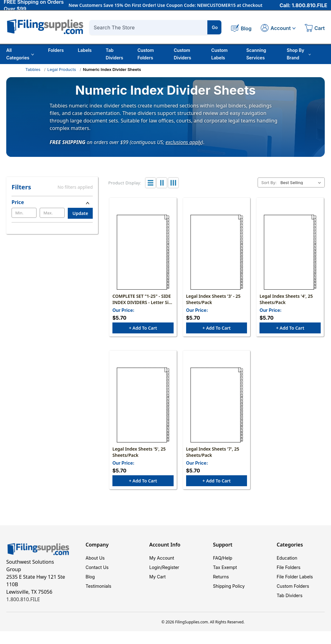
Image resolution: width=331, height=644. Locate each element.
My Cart (158, 577)
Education (287, 558)
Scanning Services (256, 54)
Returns (221, 577)
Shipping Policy (229, 586)
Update (80, 213)
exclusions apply (184, 142)
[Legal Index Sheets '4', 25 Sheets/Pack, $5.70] (290, 252)
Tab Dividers (115, 54)
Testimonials (98, 586)
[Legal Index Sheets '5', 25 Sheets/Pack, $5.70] (143, 405)
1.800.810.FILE (23, 599)
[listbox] (302, 182)
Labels (85, 50)
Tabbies (33, 69)
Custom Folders (146, 54)
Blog (90, 577)
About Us (95, 558)
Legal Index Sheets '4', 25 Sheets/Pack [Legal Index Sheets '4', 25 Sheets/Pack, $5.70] (286, 299)
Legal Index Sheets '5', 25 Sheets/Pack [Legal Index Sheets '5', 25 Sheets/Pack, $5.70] (139, 452)
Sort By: (269, 182)
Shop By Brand (299, 54)
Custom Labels (219, 54)
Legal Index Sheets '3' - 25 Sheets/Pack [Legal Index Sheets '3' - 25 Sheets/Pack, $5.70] (213, 299)
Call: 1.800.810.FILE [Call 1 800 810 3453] (303, 5)
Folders (56, 50)
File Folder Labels (295, 577)
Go (215, 27)
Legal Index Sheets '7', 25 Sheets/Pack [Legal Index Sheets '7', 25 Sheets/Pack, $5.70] (213, 452)
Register (171, 567)
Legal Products (62, 69)
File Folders (289, 567)
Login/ (156, 567)
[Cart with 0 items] (315, 29)
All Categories (20, 54)
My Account (162, 558)
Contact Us (97, 567)
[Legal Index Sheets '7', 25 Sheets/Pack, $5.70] (217, 405)
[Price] (52, 202)
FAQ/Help (223, 558)
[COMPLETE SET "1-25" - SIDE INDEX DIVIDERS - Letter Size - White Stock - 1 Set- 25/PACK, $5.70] (143, 252)
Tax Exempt (225, 567)
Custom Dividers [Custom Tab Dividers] (182, 54)
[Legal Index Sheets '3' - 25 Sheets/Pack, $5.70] (217, 252)
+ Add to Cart (143, 328)
